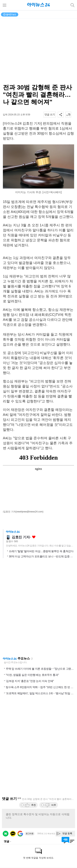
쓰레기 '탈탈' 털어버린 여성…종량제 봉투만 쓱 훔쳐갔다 (41, 551)
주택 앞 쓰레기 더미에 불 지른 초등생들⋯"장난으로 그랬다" (40, 669)
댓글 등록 (67, 833)
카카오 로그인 (13, 834)
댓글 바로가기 (65, 840)
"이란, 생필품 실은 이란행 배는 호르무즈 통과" (32, 675)
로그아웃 (30, 834)
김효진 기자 (21, 537)
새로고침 (32, 659)
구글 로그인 (20, 834)
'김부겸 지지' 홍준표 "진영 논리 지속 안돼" (30, 681)
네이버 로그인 (6, 834)
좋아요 (34, 537)
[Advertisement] (38, 609)
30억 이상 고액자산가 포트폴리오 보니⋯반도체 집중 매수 (42, 556)
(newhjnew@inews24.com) (30, 512)
